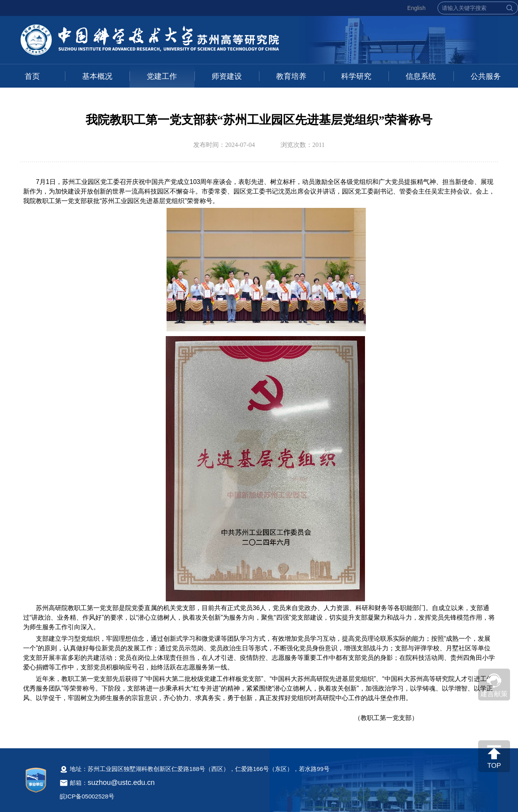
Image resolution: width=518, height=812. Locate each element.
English (416, 8)
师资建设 (227, 76)
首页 (32, 76)
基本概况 (97, 76)
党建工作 (162, 76)
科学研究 (356, 76)
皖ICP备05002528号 (87, 796)
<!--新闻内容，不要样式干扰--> (259, 454)
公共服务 (486, 76)
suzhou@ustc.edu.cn (121, 783)
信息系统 (421, 76)
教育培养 (291, 76)
